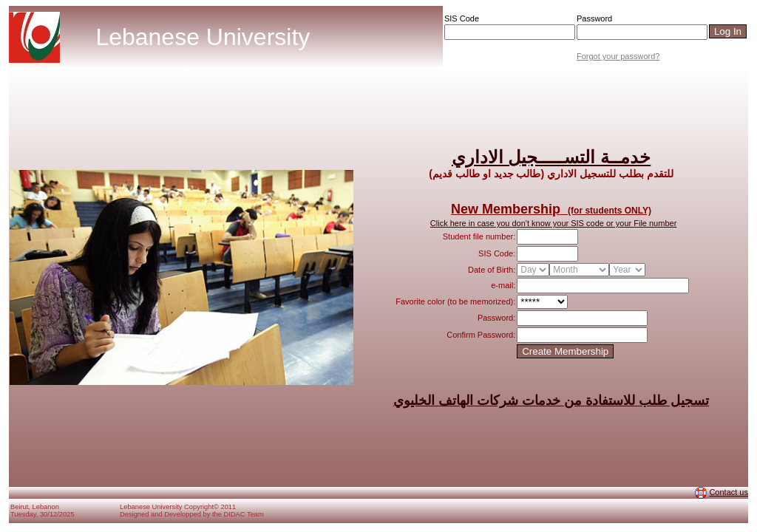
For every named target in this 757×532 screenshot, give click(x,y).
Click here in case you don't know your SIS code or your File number (553, 223)
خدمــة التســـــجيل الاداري (551, 157)
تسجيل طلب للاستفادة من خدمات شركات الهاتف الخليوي (551, 400)
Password (594, 18)
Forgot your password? (618, 56)
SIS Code (462, 18)
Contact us (729, 492)
